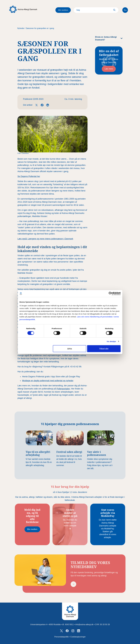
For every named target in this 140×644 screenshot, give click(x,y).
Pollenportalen (63, 389)
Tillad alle (104, 349)
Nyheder (21, 28)
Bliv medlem (63, 10)
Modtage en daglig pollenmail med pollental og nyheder (48, 381)
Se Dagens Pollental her (29, 176)
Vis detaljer (111, 341)
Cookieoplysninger (78, 637)
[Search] (95, 10)
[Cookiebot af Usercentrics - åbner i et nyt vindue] (110, 293)
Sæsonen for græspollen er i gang (40, 28)
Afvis (70, 349)
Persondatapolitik (62, 637)
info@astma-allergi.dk (84, 625)
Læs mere (109, 69)
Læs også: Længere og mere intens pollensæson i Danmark (45, 239)
